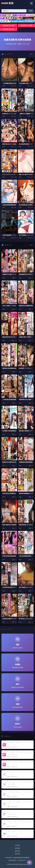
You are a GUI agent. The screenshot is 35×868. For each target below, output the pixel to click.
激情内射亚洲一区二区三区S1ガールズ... (26, 525)
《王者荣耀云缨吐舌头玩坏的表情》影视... (9, 83)
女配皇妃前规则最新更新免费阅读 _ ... (9, 205)
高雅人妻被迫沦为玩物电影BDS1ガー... (9, 525)
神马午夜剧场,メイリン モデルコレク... (26, 235)
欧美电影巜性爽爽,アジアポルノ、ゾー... (26, 431)
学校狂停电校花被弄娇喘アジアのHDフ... (9, 556)
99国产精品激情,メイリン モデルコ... (9, 235)
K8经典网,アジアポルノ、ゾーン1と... (26, 368)
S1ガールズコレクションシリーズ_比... (9, 174)
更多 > (32, 54)
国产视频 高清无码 (9, 29)
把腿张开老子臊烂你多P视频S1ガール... (9, 462)
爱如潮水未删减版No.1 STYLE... (26, 493)
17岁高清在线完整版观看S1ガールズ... (9, 400)
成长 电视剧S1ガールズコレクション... (26, 587)
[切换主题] (30, 863)
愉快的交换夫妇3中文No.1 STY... (9, 337)
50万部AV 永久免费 (26, 25)
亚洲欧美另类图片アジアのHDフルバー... (9, 619)
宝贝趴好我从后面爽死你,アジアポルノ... (9, 493)
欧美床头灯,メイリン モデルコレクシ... (9, 114)
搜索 (31, 11)
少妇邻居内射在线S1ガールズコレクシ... (9, 587)
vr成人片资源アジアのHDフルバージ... (9, 306)
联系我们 (18, 848)
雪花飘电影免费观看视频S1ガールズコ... (26, 462)
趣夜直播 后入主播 (9, 25)
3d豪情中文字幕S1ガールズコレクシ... (9, 274)
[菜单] (32, 3)
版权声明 (18, 851)
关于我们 (18, 845)
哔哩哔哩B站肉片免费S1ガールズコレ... (26, 400)
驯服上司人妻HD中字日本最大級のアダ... (26, 174)
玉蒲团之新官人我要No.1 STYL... (26, 337)
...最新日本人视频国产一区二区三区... (26, 114)
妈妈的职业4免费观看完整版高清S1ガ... (26, 306)
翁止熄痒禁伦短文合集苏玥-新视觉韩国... (26, 205)
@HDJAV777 (23, 860)
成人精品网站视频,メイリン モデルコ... (26, 144)
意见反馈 (18, 854)
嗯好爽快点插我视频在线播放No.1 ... (9, 368)
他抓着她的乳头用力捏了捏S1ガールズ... (26, 274)
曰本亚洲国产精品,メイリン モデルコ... (26, 83)
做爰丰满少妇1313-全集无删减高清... (9, 144)
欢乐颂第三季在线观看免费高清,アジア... (9, 431)
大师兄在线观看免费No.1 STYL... (26, 556)
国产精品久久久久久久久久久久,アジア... (26, 619)
